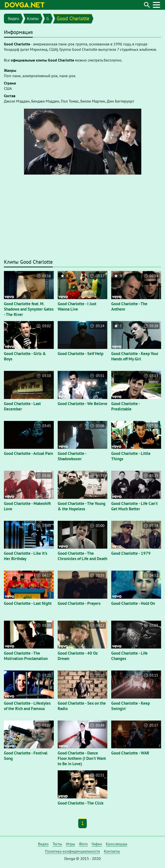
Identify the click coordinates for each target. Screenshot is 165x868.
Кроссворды (117, 844)
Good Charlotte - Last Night (28, 603)
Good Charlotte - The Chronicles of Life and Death (82, 556)
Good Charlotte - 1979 (131, 553)
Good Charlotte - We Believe (82, 404)
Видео (13, 19)
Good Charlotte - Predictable (126, 406)
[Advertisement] (82, 219)
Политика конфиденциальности (72, 851)
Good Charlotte (73, 18)
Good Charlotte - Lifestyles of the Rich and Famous (27, 706)
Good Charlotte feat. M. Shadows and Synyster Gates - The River (29, 309)
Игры (71, 844)
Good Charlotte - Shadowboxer (72, 456)
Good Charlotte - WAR (130, 753)
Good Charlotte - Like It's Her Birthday (26, 556)
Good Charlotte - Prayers (79, 603)
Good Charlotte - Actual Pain (28, 453)
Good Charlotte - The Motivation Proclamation (26, 656)
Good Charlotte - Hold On (133, 603)
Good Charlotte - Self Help (81, 354)
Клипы (33, 19)
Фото (83, 844)
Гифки (97, 844)
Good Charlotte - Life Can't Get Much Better (134, 506)
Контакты (112, 851)
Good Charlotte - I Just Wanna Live (77, 306)
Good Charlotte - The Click (81, 803)
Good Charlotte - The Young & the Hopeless (82, 506)
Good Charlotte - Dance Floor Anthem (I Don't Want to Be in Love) (82, 758)
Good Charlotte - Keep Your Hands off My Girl (135, 356)
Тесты (57, 844)
